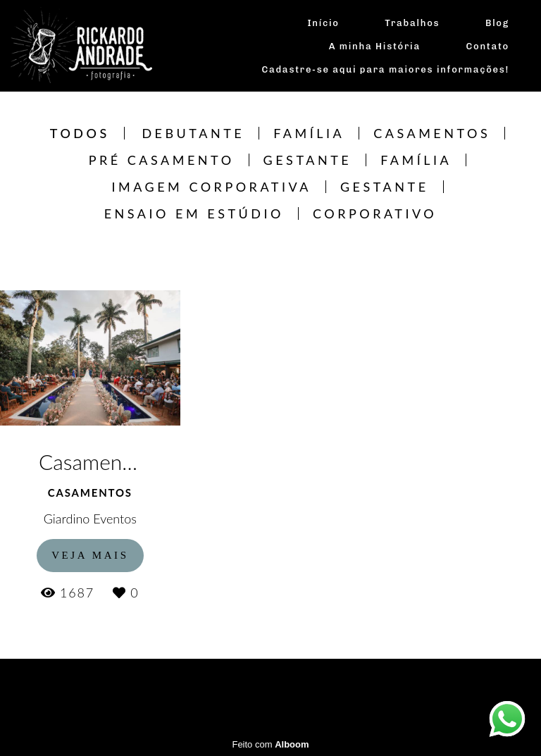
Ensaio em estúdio (194, 213)
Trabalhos (412, 23)
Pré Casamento (162, 160)
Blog (497, 23)
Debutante (193, 133)
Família (309, 133)
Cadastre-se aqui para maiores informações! (386, 69)
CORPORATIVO (375, 213)
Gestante (308, 160)
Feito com (270, 744)
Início (323, 23)
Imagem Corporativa (211, 187)
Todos (80, 133)
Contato (488, 46)
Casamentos (432, 133)
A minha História (375, 46)
